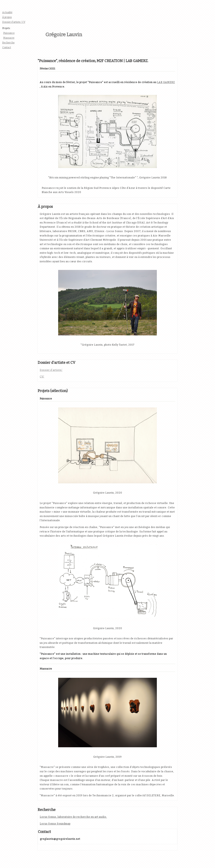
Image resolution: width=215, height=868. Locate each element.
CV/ (42, 377)
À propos (7, 17)
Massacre (9, 38)
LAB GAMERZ (166, 82)
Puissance (9, 33)
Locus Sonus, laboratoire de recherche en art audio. (73, 817)
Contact (7, 47)
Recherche (8, 43)
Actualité (7, 12)
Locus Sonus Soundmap (55, 824)
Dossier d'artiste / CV (14, 22)
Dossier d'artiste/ (51, 370)
